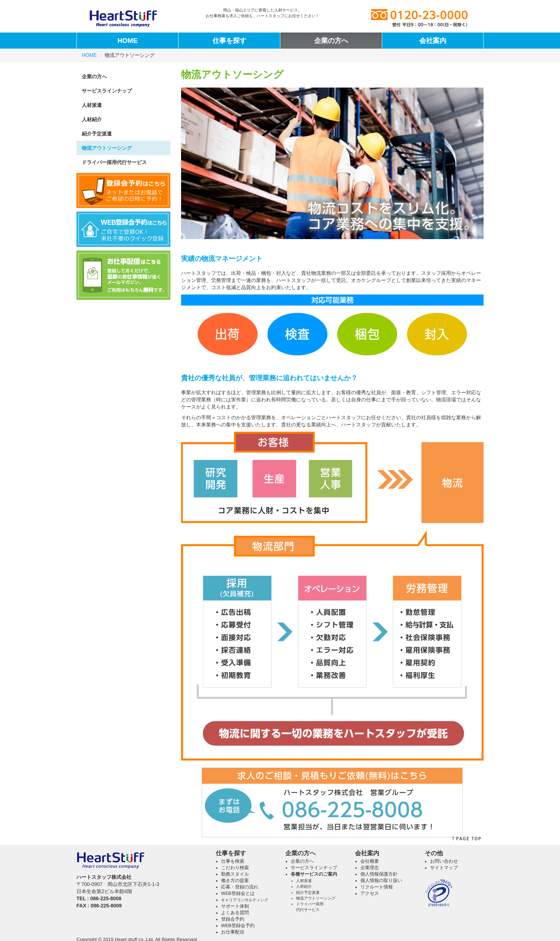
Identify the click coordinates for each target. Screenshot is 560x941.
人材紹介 (92, 119)
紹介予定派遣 (97, 134)
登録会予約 (233, 919)
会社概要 (370, 861)
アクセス (370, 893)
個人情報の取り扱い (381, 881)
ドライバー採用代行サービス (114, 162)
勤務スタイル (235, 874)
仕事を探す (229, 41)
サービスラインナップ (107, 91)
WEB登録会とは (238, 893)
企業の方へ (331, 41)
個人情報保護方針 (379, 874)
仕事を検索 (233, 861)
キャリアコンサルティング (245, 900)
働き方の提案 (235, 881)
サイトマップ (444, 868)
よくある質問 (235, 913)
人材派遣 (92, 105)
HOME (128, 41)
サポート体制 (235, 906)
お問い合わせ (444, 861)
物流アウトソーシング (107, 148)
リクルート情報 (377, 887)
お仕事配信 (233, 932)
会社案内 (433, 41)
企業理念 (370, 868)
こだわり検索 (235, 868)
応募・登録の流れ (240, 887)
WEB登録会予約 (238, 926)
